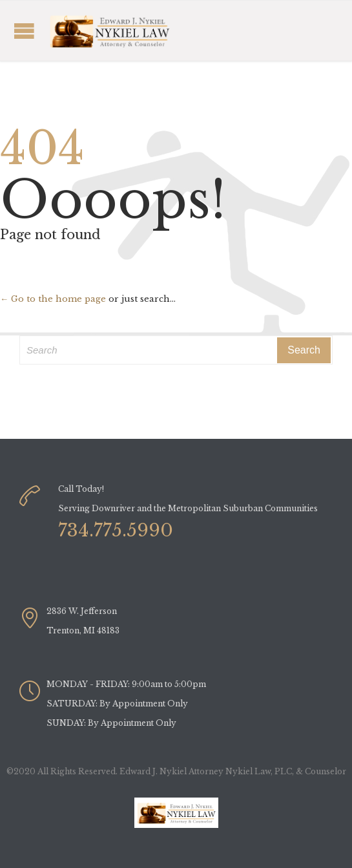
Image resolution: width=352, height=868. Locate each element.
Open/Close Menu (100, 31)
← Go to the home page (53, 299)
